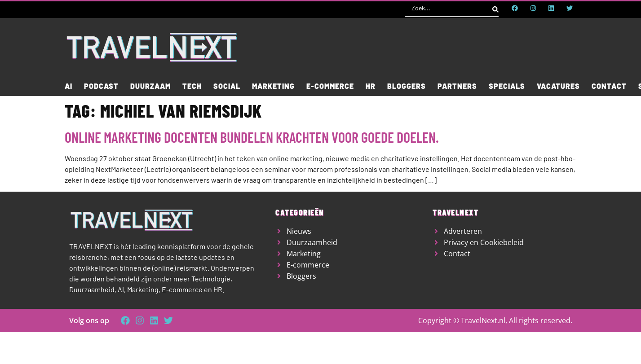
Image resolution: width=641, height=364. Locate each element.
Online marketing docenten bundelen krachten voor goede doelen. (252, 137)
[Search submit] (495, 8)
